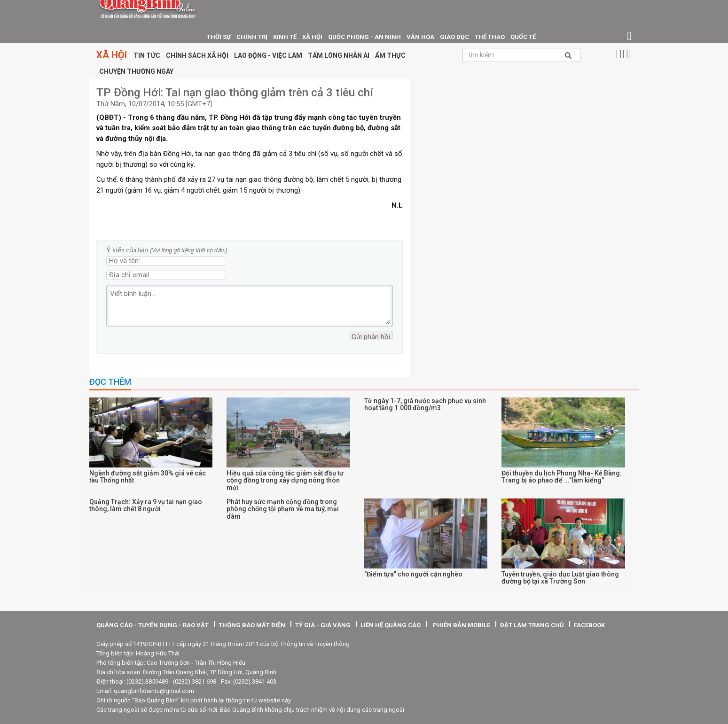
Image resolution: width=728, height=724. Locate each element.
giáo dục (454, 37)
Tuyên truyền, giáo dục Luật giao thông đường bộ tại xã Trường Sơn (560, 578)
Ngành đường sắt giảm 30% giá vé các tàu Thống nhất (148, 477)
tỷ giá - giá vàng (323, 625)
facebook (589, 625)
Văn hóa (420, 37)
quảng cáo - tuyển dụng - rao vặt (153, 625)
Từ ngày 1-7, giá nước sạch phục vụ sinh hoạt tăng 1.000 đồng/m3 (425, 404)
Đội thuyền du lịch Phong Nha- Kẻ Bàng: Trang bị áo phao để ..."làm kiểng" (562, 477)
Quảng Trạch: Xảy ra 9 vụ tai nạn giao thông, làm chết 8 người (146, 505)
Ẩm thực (390, 55)
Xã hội (312, 37)
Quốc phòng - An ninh (364, 37)
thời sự (219, 37)
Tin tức (147, 55)
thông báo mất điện (252, 625)
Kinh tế (285, 37)
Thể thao (490, 37)
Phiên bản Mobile (462, 625)
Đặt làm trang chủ (532, 625)
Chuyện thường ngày (136, 71)
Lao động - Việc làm (268, 55)
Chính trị (252, 37)
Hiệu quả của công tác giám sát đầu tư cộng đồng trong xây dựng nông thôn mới (285, 480)
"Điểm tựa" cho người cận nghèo (413, 574)
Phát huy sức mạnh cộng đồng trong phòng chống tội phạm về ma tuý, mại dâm (283, 509)
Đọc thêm (110, 382)
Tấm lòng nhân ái (339, 55)
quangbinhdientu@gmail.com (154, 691)
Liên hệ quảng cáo (391, 625)
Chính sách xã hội (197, 55)
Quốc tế (523, 37)
